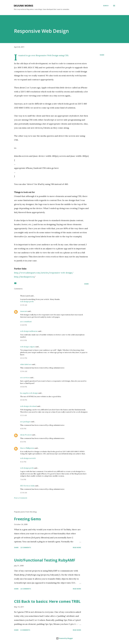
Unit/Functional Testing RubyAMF (45, 560)
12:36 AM (24, 493)
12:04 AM (24, 371)
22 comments (26, 547)
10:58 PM (24, 387)
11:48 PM (23, 325)
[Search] (106, 6)
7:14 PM (23, 479)
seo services (25, 378)
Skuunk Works (23, 6)
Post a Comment (21, 498)
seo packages (25, 422)
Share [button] (102, 55)
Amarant (24, 311)
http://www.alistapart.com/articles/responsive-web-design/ (44, 273)
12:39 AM (24, 305)
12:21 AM (23, 415)
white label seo (26, 364)
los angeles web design (29, 393)
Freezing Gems (27, 519)
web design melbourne (29, 331)
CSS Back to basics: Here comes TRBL (47, 601)
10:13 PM (23, 340)
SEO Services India (27, 486)
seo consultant (26, 321)
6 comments (25, 630)
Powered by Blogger (64, 638)
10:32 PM (24, 358)
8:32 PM (23, 462)
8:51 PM (23, 442)
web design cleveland (28, 406)
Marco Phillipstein (27, 448)
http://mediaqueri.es (24, 277)
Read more (77, 547)
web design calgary (28, 347)
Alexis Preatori (26, 435)
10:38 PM (24, 400)
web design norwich (28, 458)
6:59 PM (23, 429)
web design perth (27, 301)
